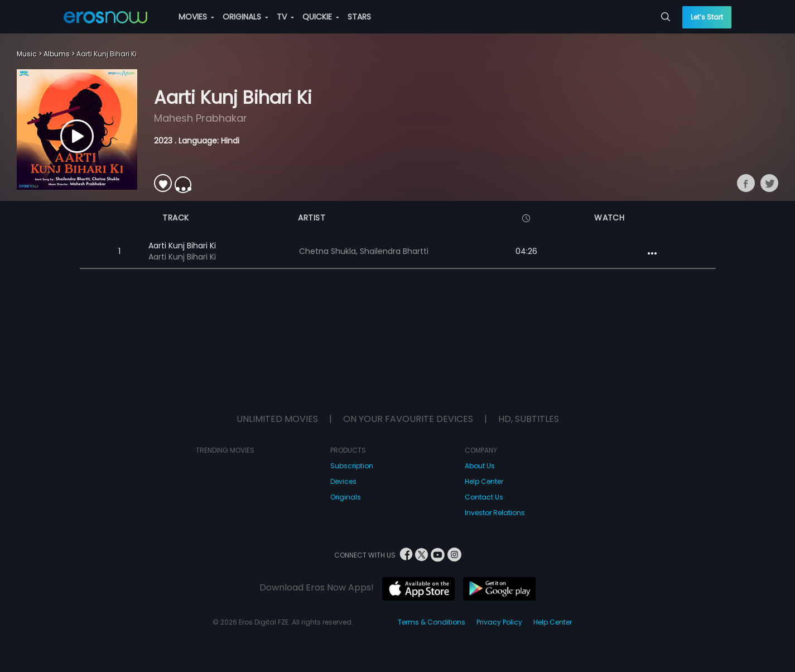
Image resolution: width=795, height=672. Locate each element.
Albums (57, 54)
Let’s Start (707, 17)
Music (27, 54)
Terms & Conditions (432, 622)
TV (285, 17)
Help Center (484, 481)
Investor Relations (495, 513)
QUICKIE (321, 17)
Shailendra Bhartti (394, 251)
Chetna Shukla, (329, 251)
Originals (346, 497)
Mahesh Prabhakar (201, 118)
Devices (343, 481)
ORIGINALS (245, 17)
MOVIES (196, 17)
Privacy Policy (499, 622)
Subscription (352, 466)
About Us (480, 466)
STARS (359, 17)
